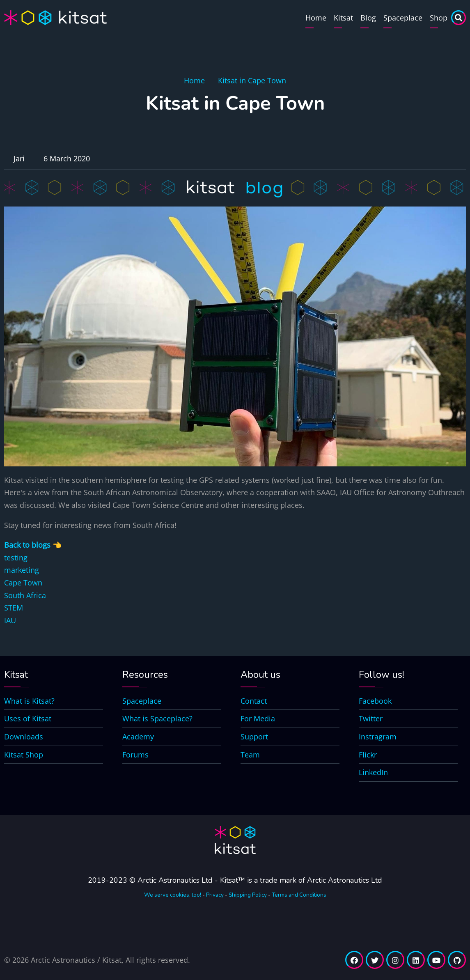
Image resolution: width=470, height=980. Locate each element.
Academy (138, 737)
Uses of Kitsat (28, 718)
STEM (14, 608)
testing (16, 558)
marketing (22, 570)
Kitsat (343, 18)
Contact (254, 701)
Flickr (368, 755)
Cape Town (23, 583)
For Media (258, 718)
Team (250, 755)
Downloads (24, 737)
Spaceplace (403, 18)
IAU (10, 620)
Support (254, 737)
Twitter (371, 718)
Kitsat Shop (24, 755)
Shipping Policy (248, 895)
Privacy (215, 895)
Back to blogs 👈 (33, 545)
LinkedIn (373, 772)
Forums (135, 755)
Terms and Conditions (299, 895)
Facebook (375, 701)
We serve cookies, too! (173, 895)
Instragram (378, 737)
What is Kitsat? (29, 701)
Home (316, 18)
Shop (439, 18)
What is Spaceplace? (157, 718)
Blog (368, 18)
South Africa (25, 595)
